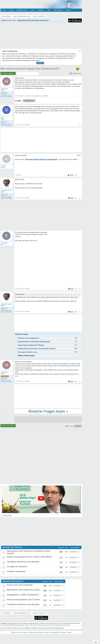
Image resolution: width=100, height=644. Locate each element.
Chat (49, 10)
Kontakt (13, 632)
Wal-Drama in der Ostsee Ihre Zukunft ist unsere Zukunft (32, 590)
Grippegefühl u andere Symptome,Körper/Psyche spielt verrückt (35, 595)
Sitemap (69, 632)
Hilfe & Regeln (58, 10)
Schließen (40, 63)
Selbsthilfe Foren (22, 10)
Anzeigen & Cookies (43, 632)
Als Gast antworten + (8, 73)
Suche (33, 10)
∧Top (96, 642)
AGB (50, 632)
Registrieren (67, 13)
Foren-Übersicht (6, 613)
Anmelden (77, 13)
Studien (68, 10)
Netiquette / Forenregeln (59, 632)
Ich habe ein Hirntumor (17, 567)
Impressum (25, 632)
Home (4, 10)
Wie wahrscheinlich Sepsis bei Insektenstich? (30, 69)
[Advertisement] (48, 396)
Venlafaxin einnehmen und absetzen (23, 562)
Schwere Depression (16, 571)
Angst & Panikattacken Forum (22, 613)
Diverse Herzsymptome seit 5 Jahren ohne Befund (29, 557)
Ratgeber (41, 10)
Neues (11, 10)
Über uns (19, 632)
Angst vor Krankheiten (39, 613)
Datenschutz (33, 632)
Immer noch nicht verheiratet (20, 585)
